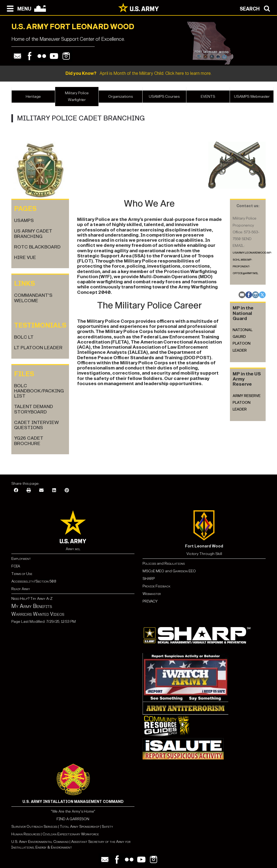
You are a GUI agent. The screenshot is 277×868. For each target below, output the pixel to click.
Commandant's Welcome (33, 298)
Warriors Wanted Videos (38, 614)
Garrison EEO (184, 571)
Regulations (175, 563)
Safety (107, 827)
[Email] (41, 491)
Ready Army (21, 589)
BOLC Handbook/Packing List (39, 391)
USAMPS (24, 221)
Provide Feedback (156, 586)
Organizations (121, 97)
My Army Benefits (32, 606)
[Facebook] (16, 491)
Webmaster (152, 594)
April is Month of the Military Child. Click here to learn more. (138, 73)
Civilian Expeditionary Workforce (71, 834)
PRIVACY (150, 601)
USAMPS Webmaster (252, 97)
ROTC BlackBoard (37, 247)
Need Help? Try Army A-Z (32, 599)
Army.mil (73, 549)
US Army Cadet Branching (33, 234)
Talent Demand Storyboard (34, 409)
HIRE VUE (25, 258)
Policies (150, 563)
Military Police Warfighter (77, 96)
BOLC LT (24, 337)
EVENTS (208, 97)
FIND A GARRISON (73, 819)
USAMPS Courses (164, 97)
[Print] (29, 491)
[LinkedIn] (54, 491)
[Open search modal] (256, 8)
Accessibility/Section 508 (34, 581)
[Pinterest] (67, 491)
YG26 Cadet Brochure (29, 441)
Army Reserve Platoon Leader (247, 403)
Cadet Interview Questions (36, 425)
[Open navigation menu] (18, 8)
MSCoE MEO (153, 571)
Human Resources (26, 834)
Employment (21, 559)
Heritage (33, 97)
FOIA (16, 566)
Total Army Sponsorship (80, 827)
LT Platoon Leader (38, 348)
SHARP (149, 579)
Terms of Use (22, 574)
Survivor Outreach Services (34, 827)
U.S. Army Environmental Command (40, 842)
